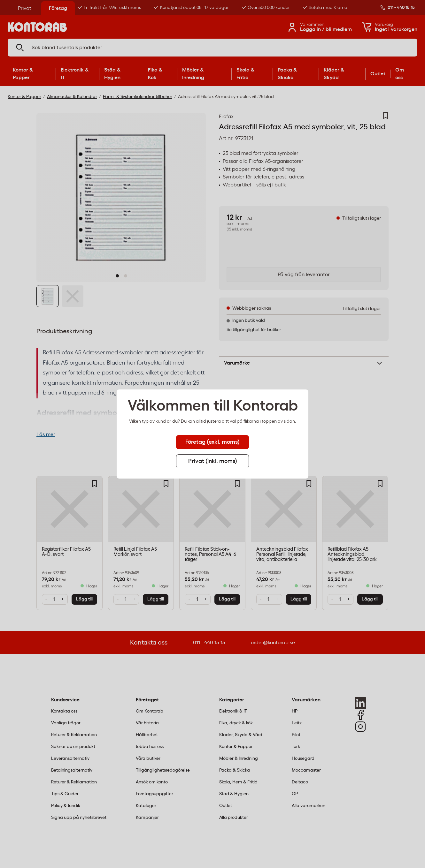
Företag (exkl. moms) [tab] (212, 442)
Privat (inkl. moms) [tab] (213, 461)
